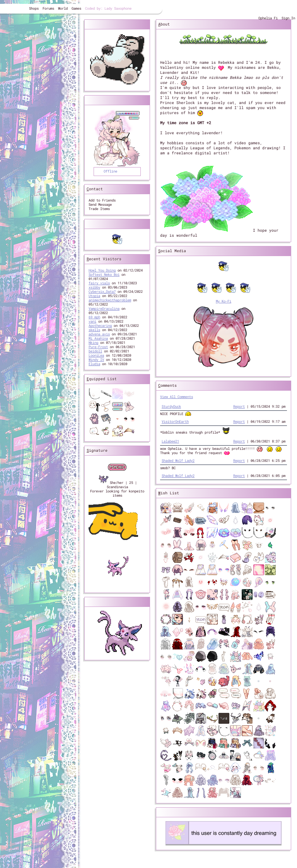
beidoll (95, 351)
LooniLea (96, 355)
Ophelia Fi (268, 18)
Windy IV (96, 360)
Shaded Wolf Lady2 (178, 460)
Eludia (94, 364)
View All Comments (177, 397)
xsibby (94, 287)
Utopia (94, 296)
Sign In (288, 18)
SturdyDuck (171, 406)
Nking (93, 343)
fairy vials (99, 283)
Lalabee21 (170, 441)
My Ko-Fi (224, 301)
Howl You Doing (102, 270)
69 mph (94, 317)
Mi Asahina (98, 338)
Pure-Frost (98, 347)
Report (239, 406)
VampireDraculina (104, 308)
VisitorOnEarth (175, 421)
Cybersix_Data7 (102, 291)
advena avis (99, 334)
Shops (34, 8)
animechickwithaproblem (110, 300)
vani (92, 321)
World (63, 8)
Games (76, 8)
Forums (48, 8)
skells (94, 330)
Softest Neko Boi (104, 274)
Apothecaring (100, 325)
